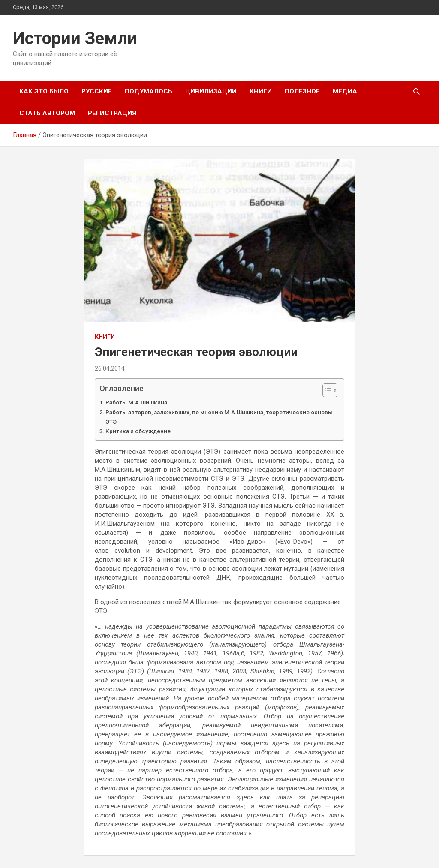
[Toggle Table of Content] (326, 390)
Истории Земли (75, 38)
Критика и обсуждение (138, 431)
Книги (261, 91)
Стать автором (47, 113)
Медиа (345, 91)
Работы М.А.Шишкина (136, 402)
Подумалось (149, 91)
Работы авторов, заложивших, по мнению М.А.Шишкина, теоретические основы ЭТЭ (219, 417)
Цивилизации (211, 91)
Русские (97, 91)
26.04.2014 (110, 368)
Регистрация (112, 113)
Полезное (302, 91)
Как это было (44, 91)
